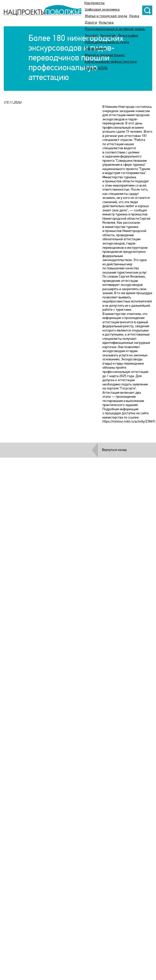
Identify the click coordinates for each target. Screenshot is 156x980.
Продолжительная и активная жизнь (115, 29)
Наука (134, 16)
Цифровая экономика (102, 10)
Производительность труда (107, 42)
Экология (108, 36)
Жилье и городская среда (106, 16)
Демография (128, 36)
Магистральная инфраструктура (111, 62)
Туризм (91, 68)
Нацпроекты (94, 3)
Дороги (91, 23)
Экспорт (91, 36)
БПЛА (103, 68)
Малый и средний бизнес (105, 55)
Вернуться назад (114, 450)
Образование (95, 49)
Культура (106, 23)
